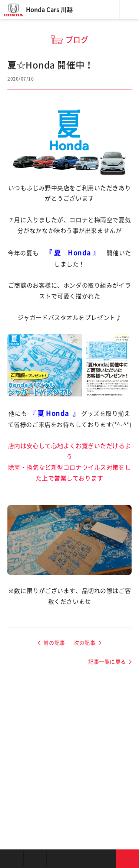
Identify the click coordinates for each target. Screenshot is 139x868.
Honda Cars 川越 (49, 10)
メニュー (129, 10)
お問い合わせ (128, 859)
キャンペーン (104, 859)
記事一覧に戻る (107, 662)
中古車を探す (58, 859)
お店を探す (12, 859)
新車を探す (35, 859)
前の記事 (54, 643)
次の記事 (85, 643)
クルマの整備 (81, 859)
